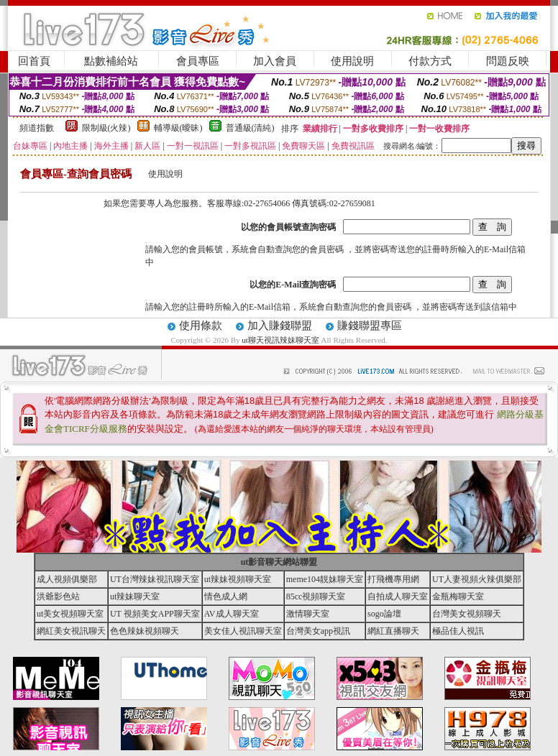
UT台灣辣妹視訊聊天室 (155, 579)
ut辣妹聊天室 (135, 596)
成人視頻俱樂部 (67, 579)
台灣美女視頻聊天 (467, 614)
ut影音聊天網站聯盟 (279, 562)
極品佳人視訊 (458, 631)
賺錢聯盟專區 (370, 326)
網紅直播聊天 (393, 631)
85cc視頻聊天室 (316, 596)
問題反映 (508, 61)
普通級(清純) (250, 128)
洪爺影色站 (58, 596)
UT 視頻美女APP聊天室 (155, 614)
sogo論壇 (384, 614)
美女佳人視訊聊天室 (243, 631)
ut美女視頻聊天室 (70, 614)
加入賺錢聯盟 (280, 326)
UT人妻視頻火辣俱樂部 (477, 579)
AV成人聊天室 (232, 614)
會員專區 (198, 61)
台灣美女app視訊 (318, 631)
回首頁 (34, 61)
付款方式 (430, 61)
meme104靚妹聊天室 (325, 579)
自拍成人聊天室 (398, 596)
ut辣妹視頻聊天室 (238, 579)
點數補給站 (111, 61)
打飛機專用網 (393, 579)
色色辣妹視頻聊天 (145, 631)
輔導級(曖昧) (178, 128)
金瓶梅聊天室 (458, 596)
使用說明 (352, 61)
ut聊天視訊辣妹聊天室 (280, 340)
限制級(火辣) (106, 128)
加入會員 (275, 61)
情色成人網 (226, 596)
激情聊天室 (308, 614)
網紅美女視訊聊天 (71, 631)
